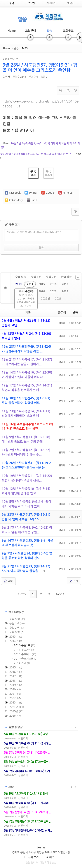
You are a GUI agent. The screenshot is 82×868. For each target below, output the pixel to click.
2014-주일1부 (26, 291)
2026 (58, 299)
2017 (65, 284)
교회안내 (31, 31)
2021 (53, 291)
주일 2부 (51, 277)
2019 (16, 685)
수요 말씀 (21, 277)
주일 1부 (36, 277)
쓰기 (73, 581)
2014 (30, 284)
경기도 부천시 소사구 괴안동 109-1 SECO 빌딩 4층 (41, 852)
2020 (42, 291)
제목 (28, 313)
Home (12, 31)
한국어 (71, 3)
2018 (16, 681)
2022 (65, 291)
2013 (18, 284)
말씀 (22, 19)
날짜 (75, 313)
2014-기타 (26, 306)
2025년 (45, 299)
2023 (16, 703)
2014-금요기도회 (26, 302)
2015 (42, 284)
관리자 (6, 77)
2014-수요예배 (26, 299)
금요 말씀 (66, 277)
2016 (53, 284)
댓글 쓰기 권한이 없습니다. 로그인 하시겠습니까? (33, 232)
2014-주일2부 (26, 295)
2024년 (17, 707)
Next (60, 594)
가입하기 (51, 3)
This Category (16, 612)
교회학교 (68, 31)
